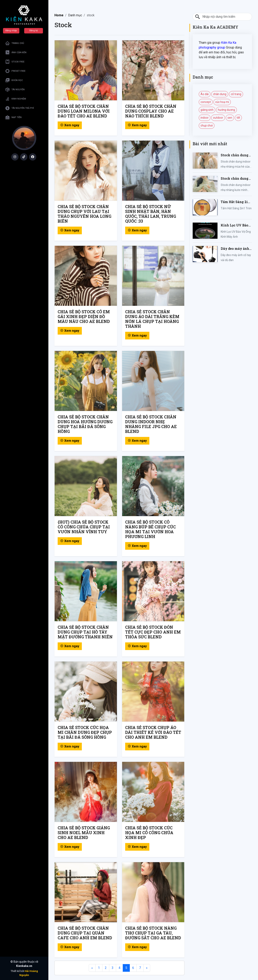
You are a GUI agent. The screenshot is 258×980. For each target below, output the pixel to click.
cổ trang (236, 94)
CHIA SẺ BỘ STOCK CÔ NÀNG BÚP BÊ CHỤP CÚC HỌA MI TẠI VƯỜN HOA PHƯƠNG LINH (150, 529)
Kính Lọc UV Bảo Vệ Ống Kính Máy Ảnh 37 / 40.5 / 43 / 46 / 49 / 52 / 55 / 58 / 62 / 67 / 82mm (236, 225)
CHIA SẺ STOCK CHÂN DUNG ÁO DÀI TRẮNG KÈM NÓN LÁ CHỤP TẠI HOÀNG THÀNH (152, 319)
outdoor (218, 118)
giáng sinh (207, 110)
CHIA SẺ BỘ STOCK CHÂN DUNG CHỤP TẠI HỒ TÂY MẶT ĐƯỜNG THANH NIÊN (85, 632)
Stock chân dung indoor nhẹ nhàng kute (235, 179)
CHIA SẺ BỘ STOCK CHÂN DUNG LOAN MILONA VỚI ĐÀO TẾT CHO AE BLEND (84, 111)
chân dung (220, 94)
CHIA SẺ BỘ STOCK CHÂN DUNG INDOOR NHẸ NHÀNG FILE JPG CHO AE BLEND (151, 424)
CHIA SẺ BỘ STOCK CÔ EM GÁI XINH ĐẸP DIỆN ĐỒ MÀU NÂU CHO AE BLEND (84, 316)
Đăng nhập (11, 31)
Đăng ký (34, 31)
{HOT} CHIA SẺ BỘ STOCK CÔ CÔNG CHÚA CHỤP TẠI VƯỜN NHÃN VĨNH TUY (84, 527)
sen (230, 118)
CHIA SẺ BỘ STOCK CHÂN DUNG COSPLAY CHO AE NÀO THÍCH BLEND (151, 111)
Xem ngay (70, 125)
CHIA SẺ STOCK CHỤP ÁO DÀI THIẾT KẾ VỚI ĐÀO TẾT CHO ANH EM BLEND (153, 732)
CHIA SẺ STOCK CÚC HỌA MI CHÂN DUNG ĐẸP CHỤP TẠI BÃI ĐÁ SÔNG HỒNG (85, 732)
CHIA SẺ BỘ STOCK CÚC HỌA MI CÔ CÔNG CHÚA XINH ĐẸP (149, 833)
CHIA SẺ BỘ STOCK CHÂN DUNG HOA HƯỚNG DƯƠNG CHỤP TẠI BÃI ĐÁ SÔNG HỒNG (85, 424)
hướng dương (226, 110)
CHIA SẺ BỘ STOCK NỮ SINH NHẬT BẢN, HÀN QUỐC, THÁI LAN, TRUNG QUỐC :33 (151, 214)
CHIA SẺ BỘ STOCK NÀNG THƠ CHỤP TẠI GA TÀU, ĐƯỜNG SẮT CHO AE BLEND (153, 933)
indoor (205, 118)
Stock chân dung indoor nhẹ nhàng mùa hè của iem (235, 155)
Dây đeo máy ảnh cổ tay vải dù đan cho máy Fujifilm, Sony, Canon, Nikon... (235, 249)
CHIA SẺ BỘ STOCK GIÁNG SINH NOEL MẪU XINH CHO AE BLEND (84, 833)
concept (206, 102)
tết (238, 118)
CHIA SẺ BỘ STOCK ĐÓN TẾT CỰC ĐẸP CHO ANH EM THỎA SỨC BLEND (153, 632)
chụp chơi (207, 125)
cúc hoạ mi (222, 102)
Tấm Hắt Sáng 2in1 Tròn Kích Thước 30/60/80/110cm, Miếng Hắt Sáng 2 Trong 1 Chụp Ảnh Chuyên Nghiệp (236, 202)
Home (59, 15)
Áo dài (205, 94)
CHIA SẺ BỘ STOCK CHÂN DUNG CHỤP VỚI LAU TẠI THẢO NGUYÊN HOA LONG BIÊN (84, 214)
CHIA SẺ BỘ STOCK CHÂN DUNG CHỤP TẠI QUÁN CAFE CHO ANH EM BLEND (85, 933)
